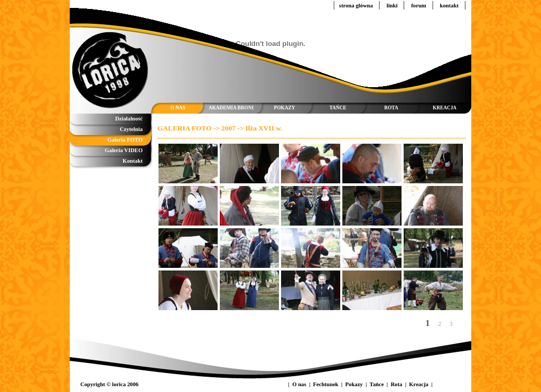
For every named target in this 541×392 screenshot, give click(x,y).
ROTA (391, 108)
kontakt (450, 6)
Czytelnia (131, 129)
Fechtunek (327, 384)
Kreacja (419, 384)
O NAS (178, 108)
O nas (300, 384)
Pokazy (355, 384)
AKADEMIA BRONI (231, 108)
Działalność (129, 119)
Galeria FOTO (125, 140)
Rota (397, 384)
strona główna (357, 6)
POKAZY (285, 108)
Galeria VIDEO (124, 150)
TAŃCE (338, 108)
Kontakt (133, 161)
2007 (228, 128)
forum (419, 6)
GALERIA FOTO (184, 128)
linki (393, 6)
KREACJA (445, 108)
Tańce (378, 384)
